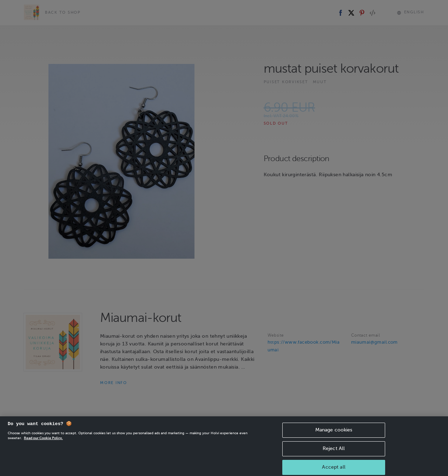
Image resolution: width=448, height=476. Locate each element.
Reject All (334, 456)
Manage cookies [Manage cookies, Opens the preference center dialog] (334, 438)
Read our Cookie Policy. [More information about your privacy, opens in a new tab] (43, 446)
